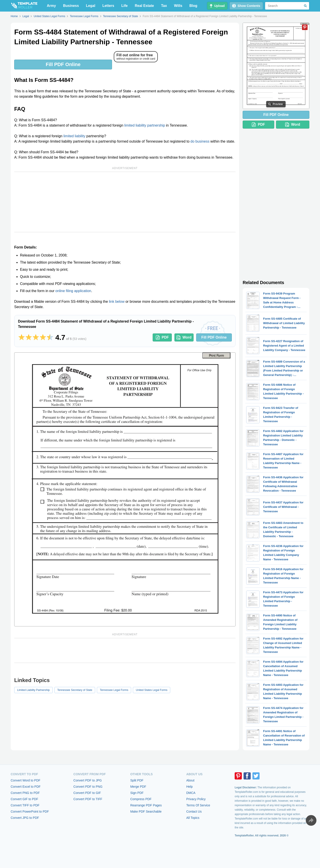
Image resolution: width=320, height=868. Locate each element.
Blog (193, 6)
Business (71, 6)
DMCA (191, 793)
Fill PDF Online (63, 64)
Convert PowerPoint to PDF (30, 811)
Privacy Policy (196, 799)
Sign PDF (137, 793)
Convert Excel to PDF (26, 787)
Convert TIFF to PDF (25, 805)
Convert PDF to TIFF (88, 799)
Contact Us (194, 811)
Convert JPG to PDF (25, 818)
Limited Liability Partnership (33, 690)
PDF (162, 337)
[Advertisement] (125, 202)
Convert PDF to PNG (88, 787)
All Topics (193, 818)
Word (184, 337)
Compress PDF (141, 799)
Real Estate (144, 6)
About (190, 780)
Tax (164, 6)
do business (200, 141)
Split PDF (137, 780)
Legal (91, 6)
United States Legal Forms (152, 690)
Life (124, 6)
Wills (178, 6)
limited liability (74, 136)
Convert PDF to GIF (87, 793)
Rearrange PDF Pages (146, 805)
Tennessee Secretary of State (75, 690)
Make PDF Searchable (146, 811)
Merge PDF (138, 787)
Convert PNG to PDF (25, 793)
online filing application (73, 291)
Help (189, 787)
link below (117, 302)
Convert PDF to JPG (88, 780)
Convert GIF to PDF (24, 799)
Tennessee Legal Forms (114, 690)
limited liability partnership (145, 125)
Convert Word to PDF (26, 780)
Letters (108, 6)
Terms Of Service (198, 805)
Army (51, 6)
